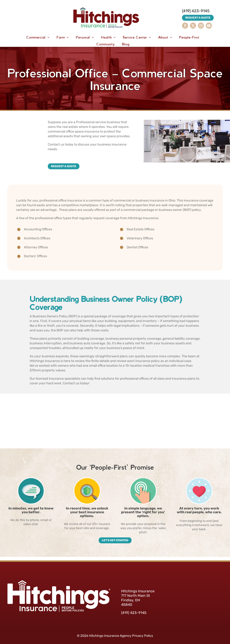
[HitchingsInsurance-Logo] (106, 4)
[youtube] (209, 26)
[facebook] (185, 26)
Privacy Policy (143, 636)
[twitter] (193, 26)
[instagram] (201, 26)
